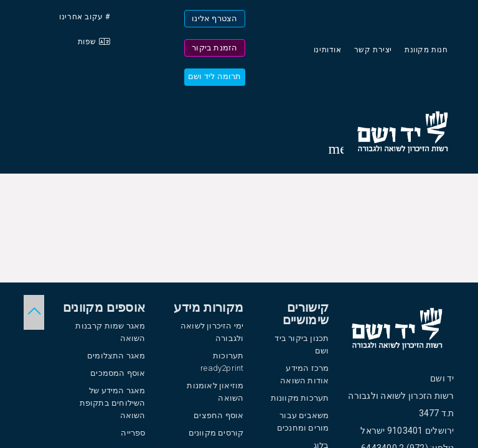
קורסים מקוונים (216, 433)
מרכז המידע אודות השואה (304, 374)
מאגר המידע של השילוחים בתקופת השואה (113, 403)
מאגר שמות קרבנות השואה (110, 332)
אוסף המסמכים (118, 373)
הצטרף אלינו (214, 18)
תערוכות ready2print (222, 362)
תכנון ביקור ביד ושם (302, 344)
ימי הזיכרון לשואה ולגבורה (212, 332)
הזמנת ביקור (214, 48)
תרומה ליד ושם (215, 76)
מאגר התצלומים (116, 356)
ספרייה (133, 433)
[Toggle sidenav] (336, 149)
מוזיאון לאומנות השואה (215, 392)
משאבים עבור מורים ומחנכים (303, 422)
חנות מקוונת (426, 50)
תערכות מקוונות (300, 398)
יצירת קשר (373, 50)
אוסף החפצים (218, 415)
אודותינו (328, 50)
